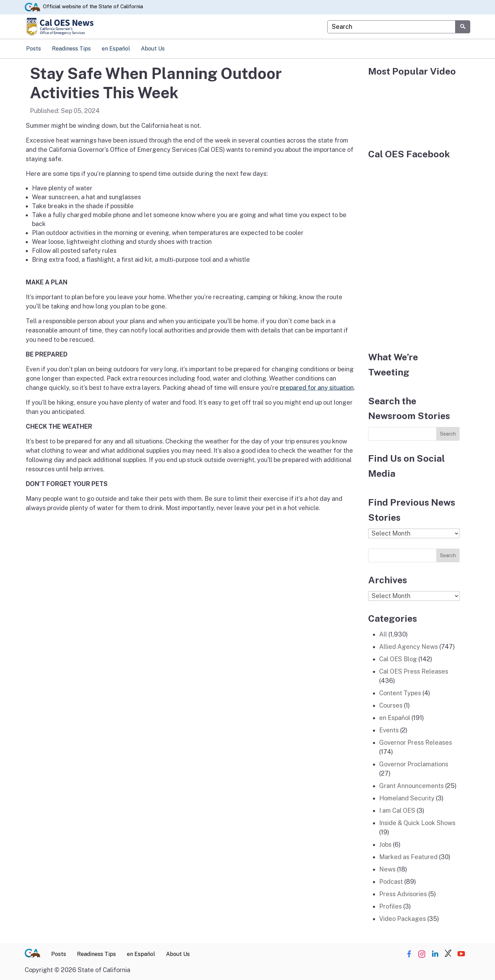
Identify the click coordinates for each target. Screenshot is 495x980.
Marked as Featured (408, 857)
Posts (34, 49)
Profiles (390, 906)
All (383, 634)
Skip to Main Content (248, 0)
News (387, 869)
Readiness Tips (71, 49)
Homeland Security (407, 798)
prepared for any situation (317, 388)
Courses (391, 705)
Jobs (385, 844)
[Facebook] (414, 251)
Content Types (400, 693)
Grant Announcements (411, 786)
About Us (153, 49)
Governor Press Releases (416, 742)
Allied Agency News (409, 647)
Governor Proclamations (414, 764)
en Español (116, 49)
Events (389, 730)
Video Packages (403, 919)
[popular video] (414, 108)
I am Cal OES (397, 810)
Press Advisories (403, 894)
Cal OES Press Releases (414, 671)
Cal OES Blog (398, 659)
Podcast (391, 882)
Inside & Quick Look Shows (417, 823)
